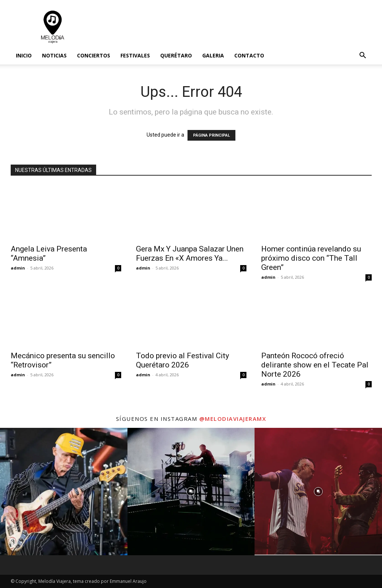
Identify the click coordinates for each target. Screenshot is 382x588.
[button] (363, 56)
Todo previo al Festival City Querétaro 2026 (183, 360)
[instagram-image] (64, 492)
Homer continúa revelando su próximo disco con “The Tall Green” (311, 258)
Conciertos (94, 55)
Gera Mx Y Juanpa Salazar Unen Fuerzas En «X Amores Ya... (190, 253)
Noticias (54, 55)
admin (18, 268)
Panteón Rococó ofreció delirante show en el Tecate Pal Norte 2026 (315, 365)
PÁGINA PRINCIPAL (211, 135)
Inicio (24, 55)
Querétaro (176, 55)
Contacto (249, 55)
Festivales (135, 55)
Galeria (213, 55)
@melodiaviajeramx (233, 419)
